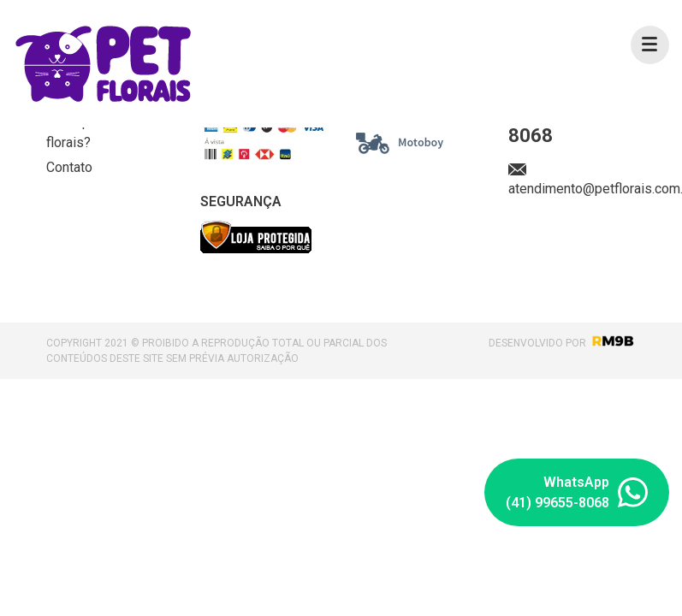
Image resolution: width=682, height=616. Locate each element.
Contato (69, 167)
